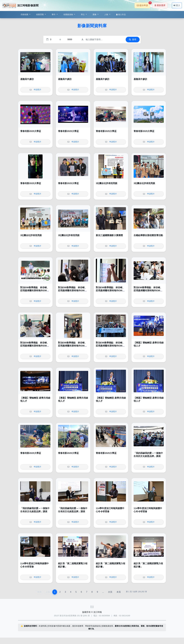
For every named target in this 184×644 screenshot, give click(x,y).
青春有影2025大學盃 (31, 131)
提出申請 (144, 5)
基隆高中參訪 (27, 79)
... (103, 592)
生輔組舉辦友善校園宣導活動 (148, 235)
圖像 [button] (95, 14)
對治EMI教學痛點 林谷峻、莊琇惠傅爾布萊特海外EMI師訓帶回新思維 (35, 291)
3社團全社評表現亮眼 (107, 183)
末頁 (119, 592)
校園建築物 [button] (69, 14)
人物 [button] (107, 14)
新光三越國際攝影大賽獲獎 (109, 235)
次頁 (110, 592)
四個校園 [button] (25, 14)
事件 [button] (54, 14)
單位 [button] (83, 14)
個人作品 (121, 14)
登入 (177, 5)
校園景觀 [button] (40, 14)
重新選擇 (160, 5)
